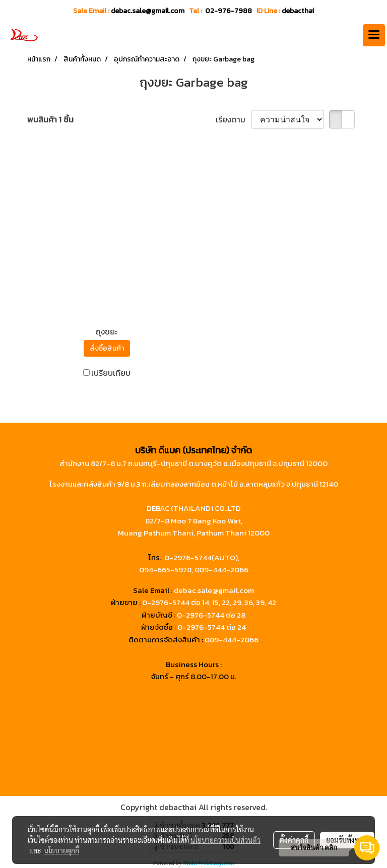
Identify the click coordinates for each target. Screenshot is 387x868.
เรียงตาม (234, 119)
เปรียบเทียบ (111, 373)
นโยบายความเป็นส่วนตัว (225, 840)
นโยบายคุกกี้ (61, 850)
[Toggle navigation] (374, 35)
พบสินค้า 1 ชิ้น (50, 119)
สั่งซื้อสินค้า (107, 348)
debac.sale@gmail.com (214, 590)
